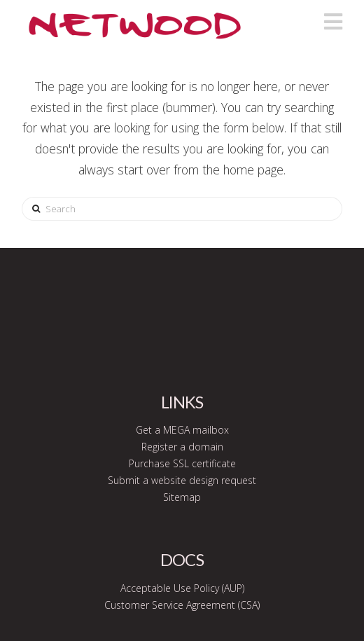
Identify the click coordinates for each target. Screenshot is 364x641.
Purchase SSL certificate (182, 463)
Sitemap (182, 497)
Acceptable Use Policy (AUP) (182, 588)
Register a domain (182, 447)
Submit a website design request (182, 480)
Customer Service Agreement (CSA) (182, 605)
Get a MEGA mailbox (182, 430)
